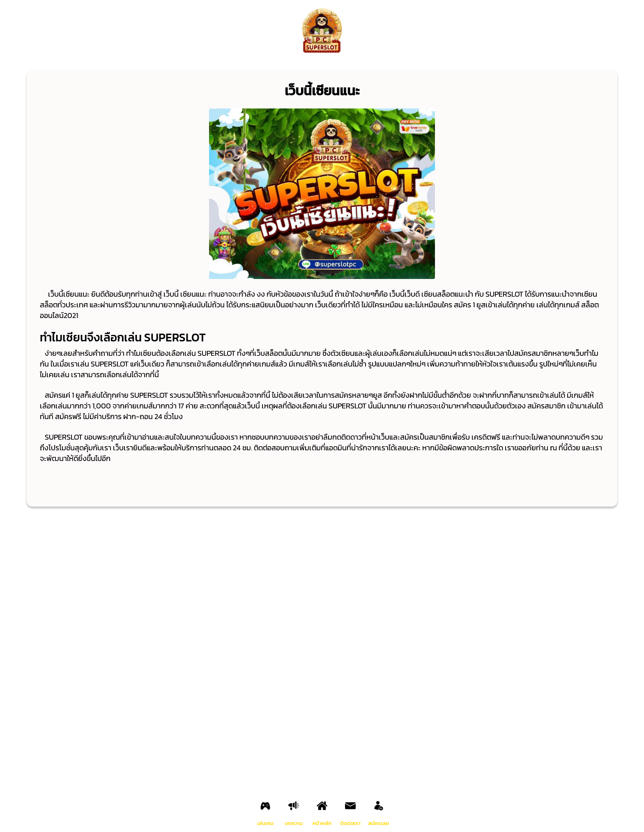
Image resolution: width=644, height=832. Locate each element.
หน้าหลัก (322, 823)
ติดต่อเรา (350, 823)
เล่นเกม (265, 823)
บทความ (294, 823)
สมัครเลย (378, 823)
